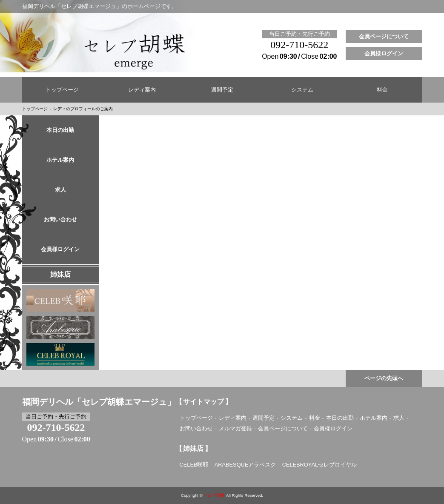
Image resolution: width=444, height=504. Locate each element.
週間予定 (222, 90)
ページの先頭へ (384, 378)
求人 (60, 190)
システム (302, 90)
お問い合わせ (60, 220)
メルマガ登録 (235, 428)
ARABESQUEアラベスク (245, 465)
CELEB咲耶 (194, 465)
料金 (382, 90)
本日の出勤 (60, 130)
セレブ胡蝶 (214, 495)
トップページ (62, 90)
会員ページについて (384, 37)
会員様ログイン (384, 54)
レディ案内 (142, 90)
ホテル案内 (60, 160)
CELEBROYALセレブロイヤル (319, 465)
